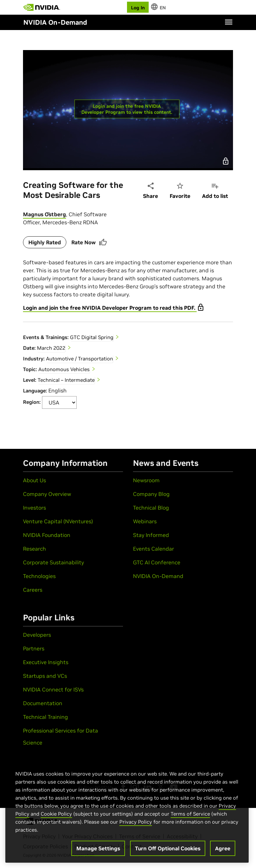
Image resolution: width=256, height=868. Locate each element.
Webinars (145, 521)
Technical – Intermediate (66, 380)
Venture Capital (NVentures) (58, 521)
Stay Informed (151, 535)
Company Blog (151, 494)
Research (34, 549)
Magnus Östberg (44, 214)
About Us (34, 480)
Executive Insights (46, 662)
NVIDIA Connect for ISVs (53, 689)
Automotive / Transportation (79, 359)
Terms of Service (190, 814)
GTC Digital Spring (92, 337)
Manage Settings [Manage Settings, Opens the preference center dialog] (98, 848)
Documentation (43, 703)
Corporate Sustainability (53, 562)
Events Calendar (153, 549)
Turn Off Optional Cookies (168, 848)
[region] (127, 810)
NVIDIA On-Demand (158, 576)
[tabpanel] (128, 310)
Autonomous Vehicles (64, 369)
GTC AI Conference (157, 562)
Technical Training (45, 717)
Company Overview (47, 494)
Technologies (39, 576)
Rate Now (89, 242)
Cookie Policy (56, 814)
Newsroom (146, 480)
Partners (34, 648)
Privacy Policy (136, 822)
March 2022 (51, 348)
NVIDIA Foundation (47, 535)
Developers (37, 635)
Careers (33, 590)
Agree (223, 848)
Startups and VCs (45, 676)
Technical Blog (151, 508)
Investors (34, 508)
